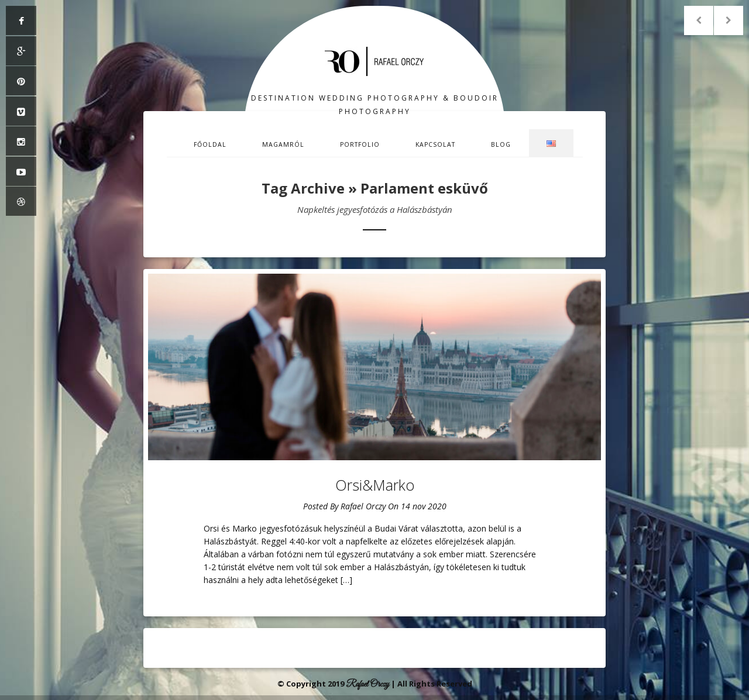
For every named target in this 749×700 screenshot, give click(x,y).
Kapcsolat (435, 144)
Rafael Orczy (363, 506)
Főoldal (210, 144)
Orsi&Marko (375, 485)
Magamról (283, 144)
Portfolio (360, 144)
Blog (501, 144)
